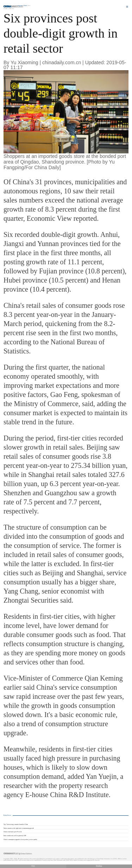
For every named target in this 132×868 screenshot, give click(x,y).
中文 (33, 866)
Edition (27, 6)
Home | (6, 9)
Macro (11, 9)
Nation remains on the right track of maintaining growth (19, 828)
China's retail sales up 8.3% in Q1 (13, 832)
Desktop (99, 866)
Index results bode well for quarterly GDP (15, 836)
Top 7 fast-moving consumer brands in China (16, 824)
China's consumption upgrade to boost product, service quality (20, 840)
